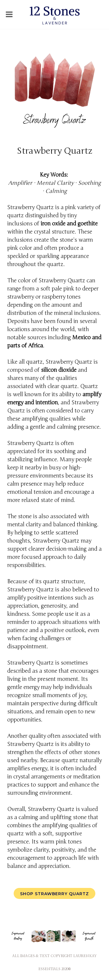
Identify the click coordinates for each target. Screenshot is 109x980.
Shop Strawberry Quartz (54, 894)
